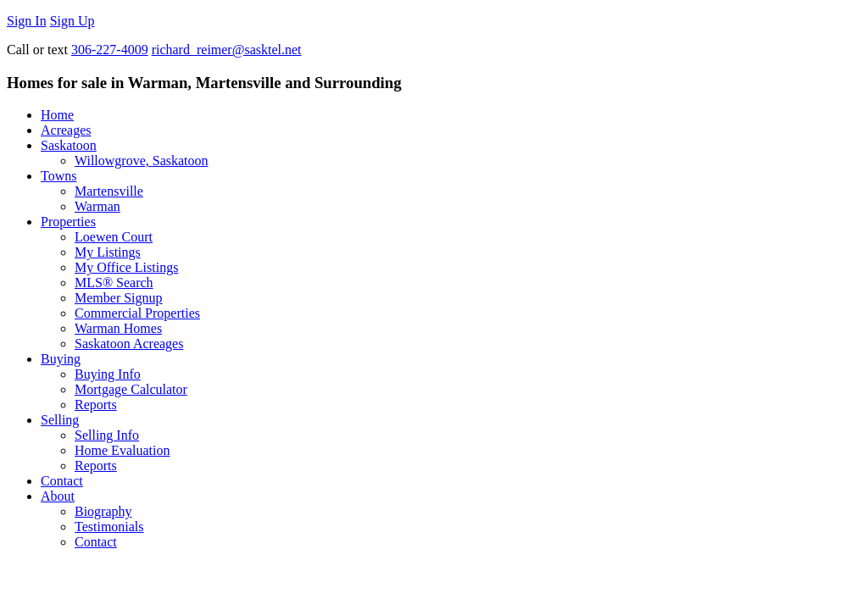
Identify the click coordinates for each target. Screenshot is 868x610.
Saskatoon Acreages (129, 344)
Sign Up (72, 21)
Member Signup (119, 298)
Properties (68, 222)
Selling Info (107, 435)
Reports (96, 405)
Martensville (109, 191)
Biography (103, 511)
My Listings (108, 252)
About (58, 496)
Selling (60, 420)
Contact (62, 481)
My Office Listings (126, 267)
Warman (97, 206)
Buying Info (108, 374)
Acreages (66, 130)
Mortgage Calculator (131, 389)
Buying (61, 359)
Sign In (27, 21)
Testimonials (109, 527)
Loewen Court (114, 237)
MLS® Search (114, 283)
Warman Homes (118, 328)
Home (57, 115)
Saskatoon (69, 145)
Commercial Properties (137, 313)
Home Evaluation (122, 450)
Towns (58, 176)
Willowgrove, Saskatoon (142, 161)
